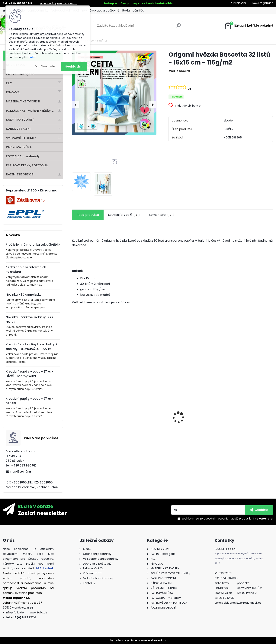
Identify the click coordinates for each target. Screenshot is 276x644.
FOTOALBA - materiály (23, 156)
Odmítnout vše (45, 66)
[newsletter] (259, 510)
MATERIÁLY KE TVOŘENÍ (23, 101)
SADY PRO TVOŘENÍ (20, 120)
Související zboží (124, 215)
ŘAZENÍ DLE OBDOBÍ (20, 174)
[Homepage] (4, 11)
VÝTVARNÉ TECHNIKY (21, 138)
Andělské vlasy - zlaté (244, 433)
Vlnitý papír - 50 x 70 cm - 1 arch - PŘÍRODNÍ (95, 407)
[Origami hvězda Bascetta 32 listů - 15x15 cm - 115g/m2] (114, 93)
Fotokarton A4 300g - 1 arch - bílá (146, 410)
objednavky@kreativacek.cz (58, 3)
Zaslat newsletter (42, 513)
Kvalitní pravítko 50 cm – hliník (195, 395)
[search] (179, 27)
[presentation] (76, 105)
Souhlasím (74, 66)
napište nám (21, 471)
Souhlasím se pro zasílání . (227, 519)
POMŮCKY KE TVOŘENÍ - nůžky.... (30, 111)
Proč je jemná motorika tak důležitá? (33, 245)
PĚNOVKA (13, 92)
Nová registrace (263, 3)
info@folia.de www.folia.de (26, 612)
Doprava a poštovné (105, 10)
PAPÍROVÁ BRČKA (19, 147)
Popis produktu (88, 215)
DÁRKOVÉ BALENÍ (18, 129)
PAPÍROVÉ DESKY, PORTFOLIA (27, 165)
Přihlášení (240, 3)
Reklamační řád (133, 10)
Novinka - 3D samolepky (24, 295)
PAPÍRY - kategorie (20, 74)
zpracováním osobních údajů (219, 519)
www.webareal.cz (153, 640)
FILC (9, 83)
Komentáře (161, 215)
